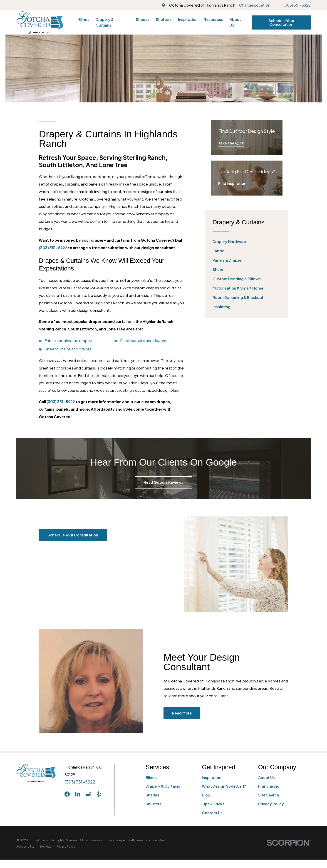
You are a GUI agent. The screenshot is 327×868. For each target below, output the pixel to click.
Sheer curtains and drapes (68, 349)
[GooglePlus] (88, 794)
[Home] (40, 22)
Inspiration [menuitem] (188, 19)
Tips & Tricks (213, 804)
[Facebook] (67, 794)
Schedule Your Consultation (281, 22)
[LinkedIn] (78, 794)
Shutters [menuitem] (164, 19)
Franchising (269, 786)
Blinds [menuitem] (84, 19)
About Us (266, 777)
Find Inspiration (232, 183)
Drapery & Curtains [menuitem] (105, 22)
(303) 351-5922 (297, 5)
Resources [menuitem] (213, 19)
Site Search (269, 795)
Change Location (255, 5)
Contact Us (212, 813)
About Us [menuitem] (235, 22)
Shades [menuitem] (143, 19)
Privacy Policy (271, 804)
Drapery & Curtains (163, 786)
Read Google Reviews (163, 482)
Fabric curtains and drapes (68, 341)
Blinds (151, 777)
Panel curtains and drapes (143, 341)
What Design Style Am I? (224, 786)
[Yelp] (99, 794)
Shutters (154, 804)
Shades (152, 795)
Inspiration (212, 777)
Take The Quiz (231, 143)
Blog (206, 795)
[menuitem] (247, 242)
